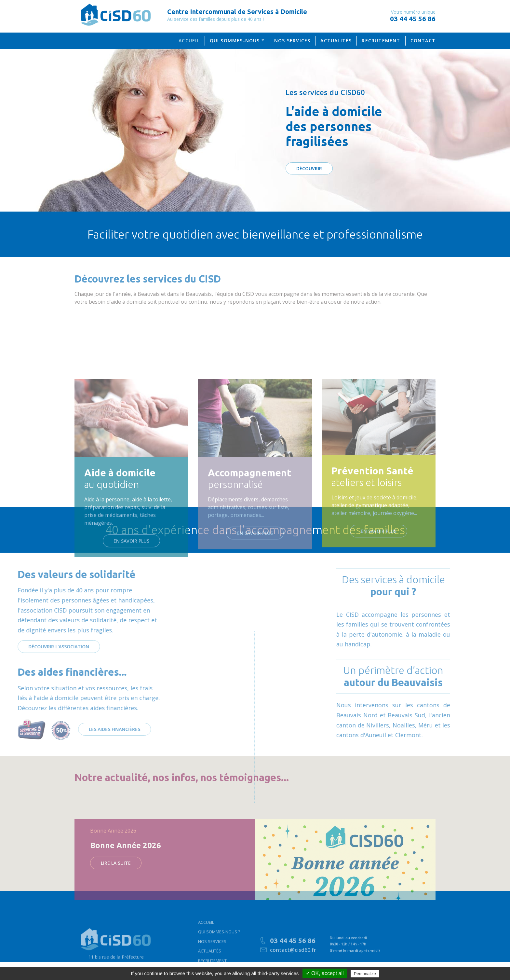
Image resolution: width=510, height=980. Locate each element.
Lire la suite (116, 899)
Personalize (365, 974)
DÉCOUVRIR (309, 168)
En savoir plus (131, 621)
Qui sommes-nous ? (219, 956)
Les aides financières (46, 729)
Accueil (206, 946)
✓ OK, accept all (325, 973)
